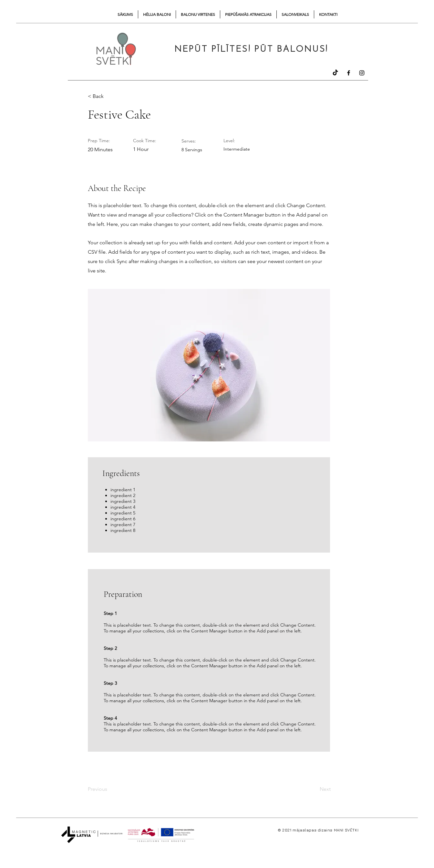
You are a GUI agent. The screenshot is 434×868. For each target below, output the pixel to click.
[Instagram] (362, 73)
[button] (109, 96)
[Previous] (109, 789)
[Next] (314, 789)
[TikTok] (335, 73)
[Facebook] (349, 73)
